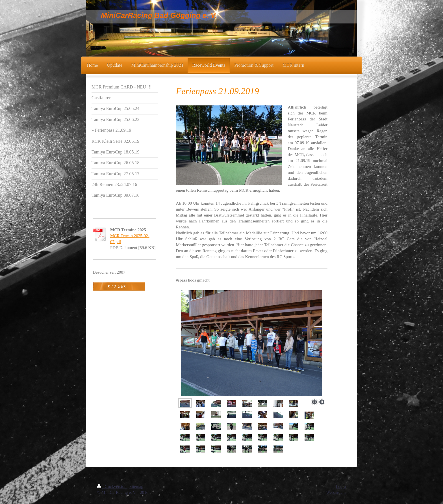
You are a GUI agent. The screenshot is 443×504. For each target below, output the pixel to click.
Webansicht (336, 492)
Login (341, 486)
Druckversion (112, 486)
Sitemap (136, 486)
